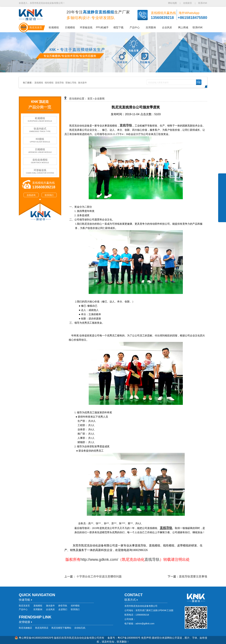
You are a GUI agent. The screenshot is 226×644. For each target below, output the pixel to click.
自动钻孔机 (80, 628)
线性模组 (49, 83)
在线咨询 (31, 195)
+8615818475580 (192, 18)
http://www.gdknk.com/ (97, 559)
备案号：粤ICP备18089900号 (124, 638)
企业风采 (50, 609)
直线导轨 (59, 83)
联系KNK (203, 3)
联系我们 (49, 195)
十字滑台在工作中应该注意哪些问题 (99, 577)
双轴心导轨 (71, 83)
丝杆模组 (75, 606)
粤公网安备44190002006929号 (36, 638)
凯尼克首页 (24, 606)
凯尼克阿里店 (42, 628)
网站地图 (173, 3)
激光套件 (82, 83)
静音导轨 (63, 606)
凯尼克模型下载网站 (61, 628)
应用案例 (38, 609)
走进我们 (63, 609)
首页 (90, 99)
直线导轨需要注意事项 (193, 577)
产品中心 (23, 609)
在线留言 (188, 3)
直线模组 (39, 83)
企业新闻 (100, 99)
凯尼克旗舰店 (25, 628)
